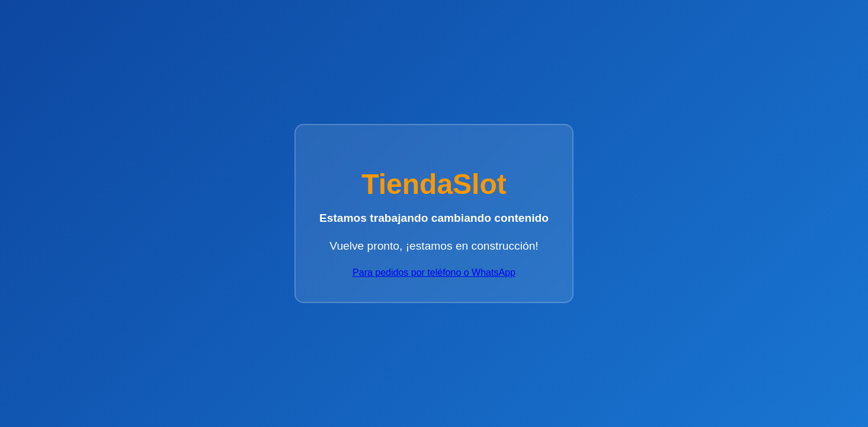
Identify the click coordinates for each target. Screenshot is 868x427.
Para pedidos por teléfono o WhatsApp (434, 273)
